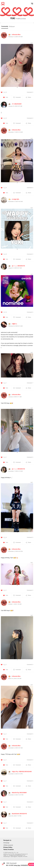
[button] (17, 87)
